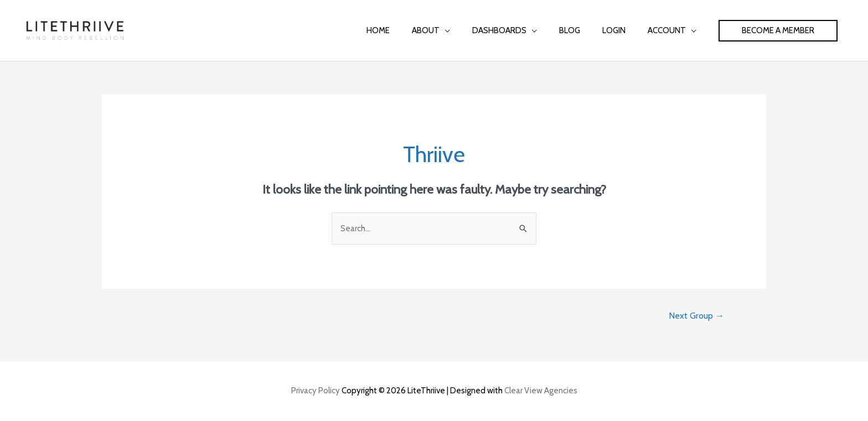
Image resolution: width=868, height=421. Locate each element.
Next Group (696, 316)
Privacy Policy (316, 391)
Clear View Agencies (541, 391)
